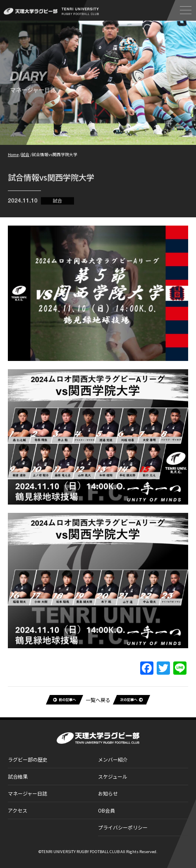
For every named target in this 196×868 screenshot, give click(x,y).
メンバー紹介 (113, 759)
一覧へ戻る (98, 700)
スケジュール (113, 776)
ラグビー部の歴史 (28, 759)
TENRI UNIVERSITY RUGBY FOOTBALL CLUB (80, 851)
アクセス (18, 810)
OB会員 (106, 810)
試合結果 (18, 776)
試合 (57, 202)
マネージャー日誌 (27, 793)
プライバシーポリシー (123, 827)
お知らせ (108, 793)
